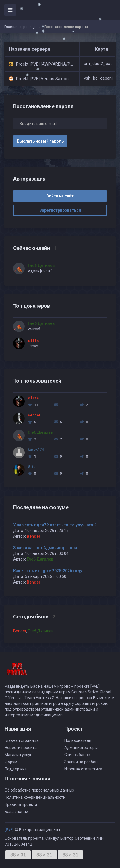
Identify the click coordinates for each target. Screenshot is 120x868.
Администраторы (81, 748)
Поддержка (16, 769)
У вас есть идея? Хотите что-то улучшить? (55, 525)
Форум (11, 762)
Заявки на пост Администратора (45, 548)
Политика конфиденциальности (35, 797)
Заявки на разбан (81, 762)
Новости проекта (21, 748)
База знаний (16, 812)
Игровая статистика (83, 769)
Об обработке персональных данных (39, 790)
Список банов (77, 755)
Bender (34, 536)
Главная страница (20, 27)
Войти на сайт (60, 196)
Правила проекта (21, 804)
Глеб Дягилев (40, 559)
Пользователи (78, 740)
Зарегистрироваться (60, 210)
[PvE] (9, 830)
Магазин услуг (18, 755)
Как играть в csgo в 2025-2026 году (48, 571)
